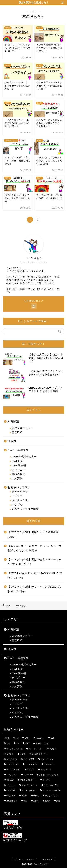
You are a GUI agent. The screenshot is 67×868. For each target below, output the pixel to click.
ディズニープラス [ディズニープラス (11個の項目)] (14, 770)
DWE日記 (18, 461)
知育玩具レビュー (23, 428)
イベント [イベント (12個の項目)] (10, 754)
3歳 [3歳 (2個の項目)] (8, 738)
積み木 (12, 441)
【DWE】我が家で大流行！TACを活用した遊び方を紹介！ (35, 576)
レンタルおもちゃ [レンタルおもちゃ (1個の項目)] (29, 790)
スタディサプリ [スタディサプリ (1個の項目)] (31, 764)
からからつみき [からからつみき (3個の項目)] (42, 744)
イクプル (17, 505)
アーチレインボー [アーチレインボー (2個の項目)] (36, 749)
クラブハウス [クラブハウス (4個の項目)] (12, 759)
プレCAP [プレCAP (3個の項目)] (10, 780)
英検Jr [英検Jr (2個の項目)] (48, 801)
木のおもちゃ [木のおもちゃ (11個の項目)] (12, 801)
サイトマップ (46, 859)
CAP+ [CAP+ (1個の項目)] (27, 738)
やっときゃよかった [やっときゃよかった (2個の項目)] (14, 749)
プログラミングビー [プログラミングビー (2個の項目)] (28, 780)
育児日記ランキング (15, 840)
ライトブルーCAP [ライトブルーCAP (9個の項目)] (51, 785)
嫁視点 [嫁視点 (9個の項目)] (36, 796)
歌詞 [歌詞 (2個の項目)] (25, 801)
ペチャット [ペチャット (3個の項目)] (11, 785)
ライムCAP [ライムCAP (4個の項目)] (11, 790)
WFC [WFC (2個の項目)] (27, 744)
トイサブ (17, 496)
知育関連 (13, 421)
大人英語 (17, 478)
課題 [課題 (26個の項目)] (58, 801)
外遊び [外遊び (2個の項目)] (24, 796)
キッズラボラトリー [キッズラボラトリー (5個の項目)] (39, 754)
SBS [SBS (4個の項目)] (53, 738)
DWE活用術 (19, 465)
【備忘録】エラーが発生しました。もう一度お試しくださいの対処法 (34, 548)
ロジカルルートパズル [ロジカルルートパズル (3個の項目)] (51, 790)
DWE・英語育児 (18, 450)
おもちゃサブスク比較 (25, 509)
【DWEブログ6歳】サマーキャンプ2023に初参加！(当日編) (35, 589)
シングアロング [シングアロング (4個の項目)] (13, 764)
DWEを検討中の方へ (24, 457)
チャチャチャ (20, 492)
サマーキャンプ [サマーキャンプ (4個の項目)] (47, 759)
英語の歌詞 (18, 474)
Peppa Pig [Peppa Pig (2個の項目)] (40, 738)
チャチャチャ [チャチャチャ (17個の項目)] (49, 764)
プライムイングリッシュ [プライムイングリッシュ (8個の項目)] (49, 775)
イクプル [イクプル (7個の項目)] (53, 749)
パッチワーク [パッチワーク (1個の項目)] (12, 775)
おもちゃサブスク (19, 487)
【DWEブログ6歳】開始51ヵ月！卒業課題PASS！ (33, 535)
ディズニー (18, 470)
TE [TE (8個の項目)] (17, 744)
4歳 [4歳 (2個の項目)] (17, 738)
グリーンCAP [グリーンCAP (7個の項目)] (29, 759)
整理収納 (17, 432)
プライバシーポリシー (24, 859)
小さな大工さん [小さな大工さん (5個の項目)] (51, 796)
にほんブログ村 (13, 824)
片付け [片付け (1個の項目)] (36, 801)
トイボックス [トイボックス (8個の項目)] (46, 770)
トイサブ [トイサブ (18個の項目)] (31, 770)
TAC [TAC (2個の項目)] (8, 744)
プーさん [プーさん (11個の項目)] (46, 780)
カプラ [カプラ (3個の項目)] (23, 754)
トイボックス (20, 500)
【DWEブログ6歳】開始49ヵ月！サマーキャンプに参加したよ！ (34, 562)
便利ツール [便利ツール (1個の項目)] (11, 796)
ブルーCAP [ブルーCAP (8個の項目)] (28, 775)
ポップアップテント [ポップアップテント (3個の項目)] (30, 785)
